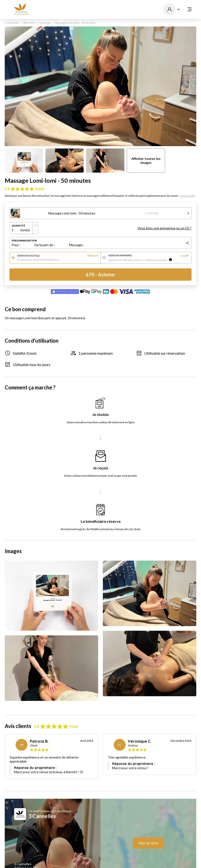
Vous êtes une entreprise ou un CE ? (165, 228)
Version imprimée (149, 256)
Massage (45, 23)
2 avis (40, 189)
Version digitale (58, 256)
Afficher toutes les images (146, 161)
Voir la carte (148, 843)
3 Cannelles (12, 23)
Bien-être (30, 23)
